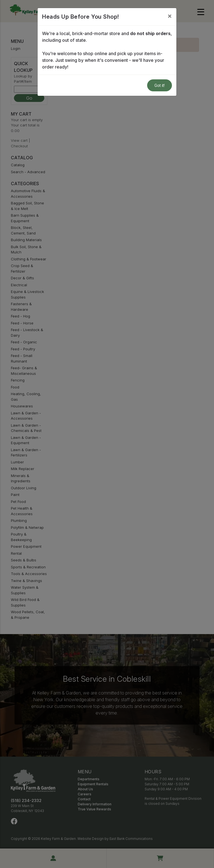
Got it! (160, 85)
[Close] (170, 16)
